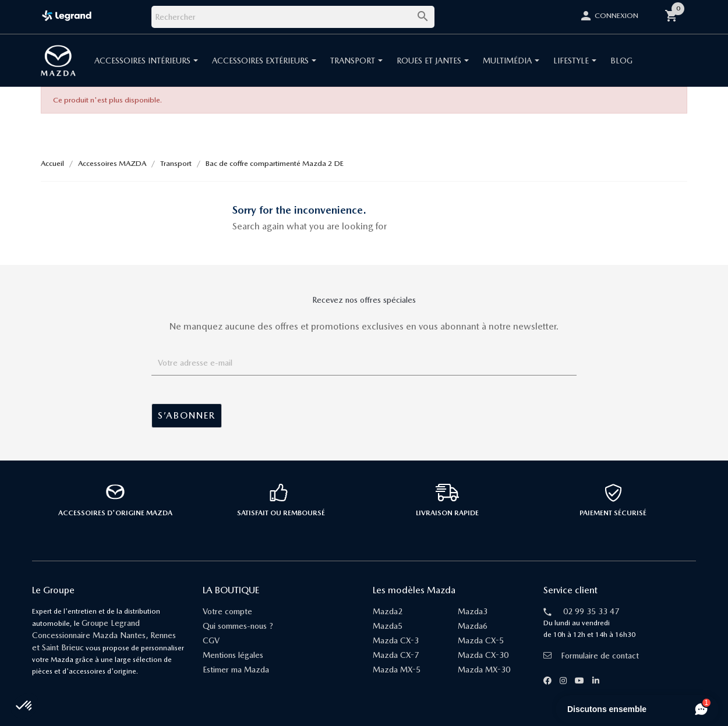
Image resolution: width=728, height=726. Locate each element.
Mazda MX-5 (397, 670)
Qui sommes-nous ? (238, 626)
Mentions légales (233, 655)
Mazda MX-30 (484, 670)
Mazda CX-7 (396, 655)
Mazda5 (388, 626)
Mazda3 (473, 611)
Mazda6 (473, 626)
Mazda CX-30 (483, 655)
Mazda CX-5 (481, 640)
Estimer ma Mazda (236, 670)
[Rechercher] (293, 17)
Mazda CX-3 (396, 640)
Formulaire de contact (591, 656)
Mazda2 (388, 611)
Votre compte (227, 611)
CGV (211, 640)
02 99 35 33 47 (591, 611)
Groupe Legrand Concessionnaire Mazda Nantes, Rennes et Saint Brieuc (104, 635)
